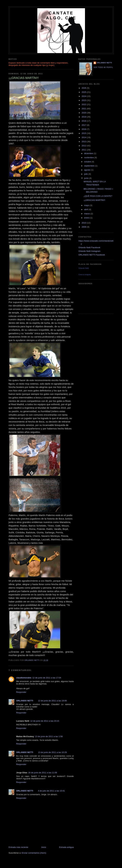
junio (87, 178)
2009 (84, 227)
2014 (84, 137)
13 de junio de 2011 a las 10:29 (52, 752)
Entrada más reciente (18, 847)
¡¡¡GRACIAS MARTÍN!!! (94, 200)
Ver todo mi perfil (103, 67)
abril (86, 209)
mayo (87, 205)
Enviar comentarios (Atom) (34, 853)
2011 (84, 150)
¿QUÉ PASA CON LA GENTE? (98, 196)
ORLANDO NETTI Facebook (92, 255)
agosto (88, 170)
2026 (84, 88)
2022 (84, 104)
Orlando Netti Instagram (89, 251)
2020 (84, 113)
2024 (84, 96)
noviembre (89, 158)
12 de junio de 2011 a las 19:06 (52, 701)
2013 (84, 142)
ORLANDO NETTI (25, 701)
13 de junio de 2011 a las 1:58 (49, 736)
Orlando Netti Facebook (89, 247)
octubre (88, 162)
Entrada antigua (66, 847)
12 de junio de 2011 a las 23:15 (45, 721)
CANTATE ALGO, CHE (61, 15)
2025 (84, 92)
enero (87, 218)
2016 (84, 129)
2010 (84, 223)
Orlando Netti (84, 268)
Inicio (44, 847)
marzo (87, 214)
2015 (84, 133)
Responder (21, 692)
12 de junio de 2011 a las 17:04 (47, 678)
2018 (84, 121)
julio (86, 174)
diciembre (89, 153)
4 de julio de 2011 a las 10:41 (51, 791)
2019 (84, 117)
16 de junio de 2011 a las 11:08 (42, 773)
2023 (84, 100)
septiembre (90, 166)
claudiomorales (24, 678)
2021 (84, 109)
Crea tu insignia (85, 274)
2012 (84, 146)
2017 (84, 125)
